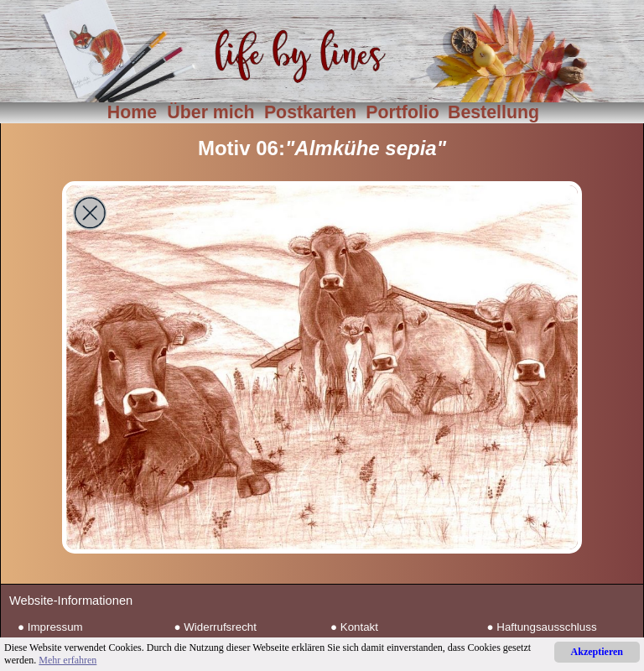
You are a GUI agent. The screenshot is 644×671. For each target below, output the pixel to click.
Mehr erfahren (68, 660)
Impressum (55, 627)
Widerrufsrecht (220, 627)
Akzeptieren (597, 652)
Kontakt (359, 627)
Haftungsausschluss (546, 627)
